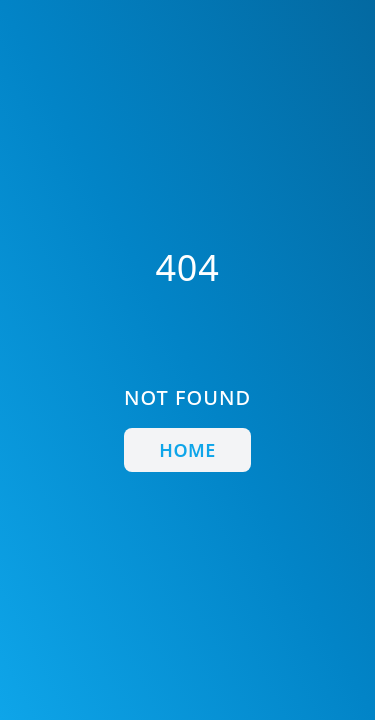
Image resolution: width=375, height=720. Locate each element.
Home (187, 450)
